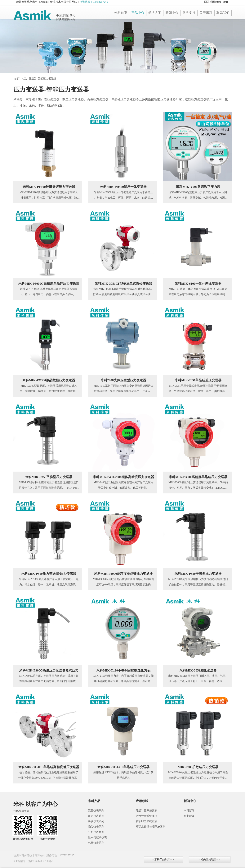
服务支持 (189, 13)
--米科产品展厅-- (163, 859)
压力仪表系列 (96, 816)
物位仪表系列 (96, 827)
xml (225, 2)
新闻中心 (172, 13)
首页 (17, 78)
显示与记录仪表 (97, 837)
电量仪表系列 (96, 843)
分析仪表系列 (96, 832)
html (218, 2)
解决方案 (155, 13)
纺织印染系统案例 (147, 821)
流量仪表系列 (96, 811)
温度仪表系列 (96, 821)
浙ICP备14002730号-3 (41, 861)
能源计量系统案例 (147, 811)
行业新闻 (189, 816)
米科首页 (121, 13)
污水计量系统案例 (147, 816)
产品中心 (138, 13)
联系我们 (223, 13)
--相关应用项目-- (210, 859)
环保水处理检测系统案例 (151, 827)
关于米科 (206, 13)
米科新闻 (189, 811)
